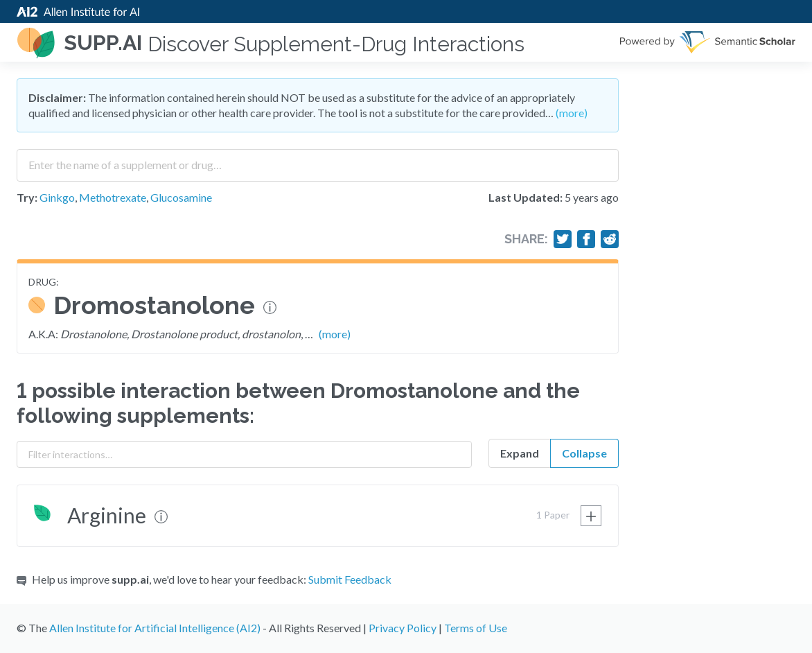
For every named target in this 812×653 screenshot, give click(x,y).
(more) (572, 113)
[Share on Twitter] (563, 239)
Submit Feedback (350, 579)
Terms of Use (476, 628)
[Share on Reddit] (610, 239)
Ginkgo (57, 197)
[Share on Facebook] (586, 239)
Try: (27, 197)
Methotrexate (113, 197)
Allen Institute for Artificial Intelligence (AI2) (155, 628)
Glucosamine (181, 197)
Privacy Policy (403, 628)
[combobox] (318, 160)
